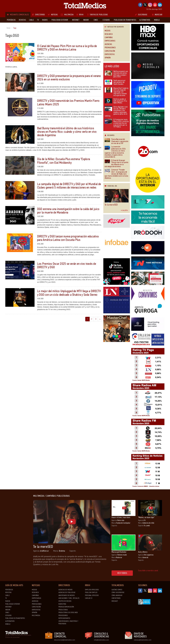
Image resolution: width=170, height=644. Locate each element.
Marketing (62, 604)
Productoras (63, 610)
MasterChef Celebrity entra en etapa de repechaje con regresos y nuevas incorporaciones (117, 92)
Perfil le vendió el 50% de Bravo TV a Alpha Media (116, 101)
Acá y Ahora (143, 552)
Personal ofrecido (92, 595)
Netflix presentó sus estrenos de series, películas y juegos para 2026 (116, 74)
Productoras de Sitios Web (68, 613)
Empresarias (110, 41)
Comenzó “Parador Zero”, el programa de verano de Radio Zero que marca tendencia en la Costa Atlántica (116, 174)
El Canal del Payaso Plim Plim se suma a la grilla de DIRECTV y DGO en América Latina (67, 48)
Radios (8, 601)
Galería (124, 210)
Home (9, 28)
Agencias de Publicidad (67, 592)
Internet (8, 607)
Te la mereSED (111, 205)
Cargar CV (89, 598)
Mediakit (115, 601)
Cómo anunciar (117, 595)
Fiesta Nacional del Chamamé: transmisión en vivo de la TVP (116, 141)
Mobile (8, 624)
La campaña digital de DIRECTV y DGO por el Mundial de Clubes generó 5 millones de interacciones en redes (69, 186)
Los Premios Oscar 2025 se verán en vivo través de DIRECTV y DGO (67, 265)
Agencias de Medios (65, 590)
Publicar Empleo (91, 592)
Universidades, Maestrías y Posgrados (68, 622)
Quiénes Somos (117, 590)
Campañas (109, 38)
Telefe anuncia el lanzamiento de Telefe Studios (115, 82)
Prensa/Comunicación (66, 607)
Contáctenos (116, 598)
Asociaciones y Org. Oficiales (69, 598)
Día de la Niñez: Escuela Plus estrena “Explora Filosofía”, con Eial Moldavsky (64, 161)
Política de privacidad (12, 637)
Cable (7, 595)
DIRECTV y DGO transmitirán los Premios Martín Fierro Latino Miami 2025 (68, 102)
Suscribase (141, 15)
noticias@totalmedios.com (143, 640)
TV (6, 598)
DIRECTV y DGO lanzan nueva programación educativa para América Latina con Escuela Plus (68, 238)
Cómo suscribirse (118, 592)
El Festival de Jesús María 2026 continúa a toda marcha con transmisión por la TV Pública (117, 123)
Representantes (64, 618)
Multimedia (36, 615)
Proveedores (63, 615)
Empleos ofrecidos (92, 590)
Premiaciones (110, 48)
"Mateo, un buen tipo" (146, 517)
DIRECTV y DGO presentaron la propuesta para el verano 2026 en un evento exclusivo (69, 78)
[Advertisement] (16, 535)
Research (109, 34)
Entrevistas (110, 54)
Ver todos (122, 573)
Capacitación (110, 51)
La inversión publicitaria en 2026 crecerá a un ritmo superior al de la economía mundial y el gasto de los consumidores (115, 152)
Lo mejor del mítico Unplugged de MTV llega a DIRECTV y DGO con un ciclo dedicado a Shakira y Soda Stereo (69, 293)
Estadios (8, 615)
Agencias (108, 44)
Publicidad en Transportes (15, 618)
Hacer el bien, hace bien (121, 517)
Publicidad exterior (13, 604)
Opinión (108, 58)
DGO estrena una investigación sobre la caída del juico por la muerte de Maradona (68, 211)
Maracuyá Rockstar (119, 552)
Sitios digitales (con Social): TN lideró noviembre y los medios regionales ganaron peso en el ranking (116, 112)
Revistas (8, 592)
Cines (7, 613)
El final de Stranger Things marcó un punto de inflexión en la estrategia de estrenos (116, 164)
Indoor (8, 610)
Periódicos (9, 590)
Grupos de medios (65, 601)
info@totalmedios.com (101, 640)
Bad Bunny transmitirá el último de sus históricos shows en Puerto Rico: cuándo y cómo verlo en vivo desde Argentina (67, 132)
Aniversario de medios (67, 595)
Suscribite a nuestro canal (148, 570)
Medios (108, 31)
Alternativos (10, 621)
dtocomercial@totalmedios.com (64, 640)
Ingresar (157, 15)
